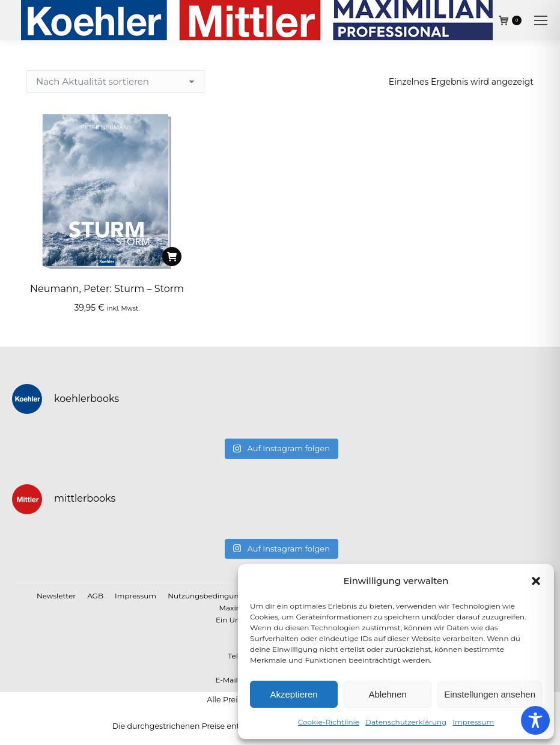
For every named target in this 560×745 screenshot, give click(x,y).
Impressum (473, 722)
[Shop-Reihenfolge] (115, 82)
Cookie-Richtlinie (329, 722)
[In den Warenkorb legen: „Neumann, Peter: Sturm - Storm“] (172, 257)
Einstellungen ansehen (490, 694)
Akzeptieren (294, 694)
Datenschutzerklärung (406, 722)
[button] (536, 581)
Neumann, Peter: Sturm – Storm (107, 289)
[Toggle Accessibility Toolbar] (535, 720)
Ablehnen (387, 694)
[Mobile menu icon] (541, 20)
